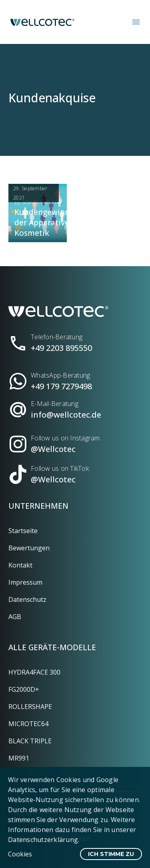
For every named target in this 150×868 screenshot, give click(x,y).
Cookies (20, 854)
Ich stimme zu (111, 854)
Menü (136, 22)
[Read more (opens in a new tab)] (75, 340)
